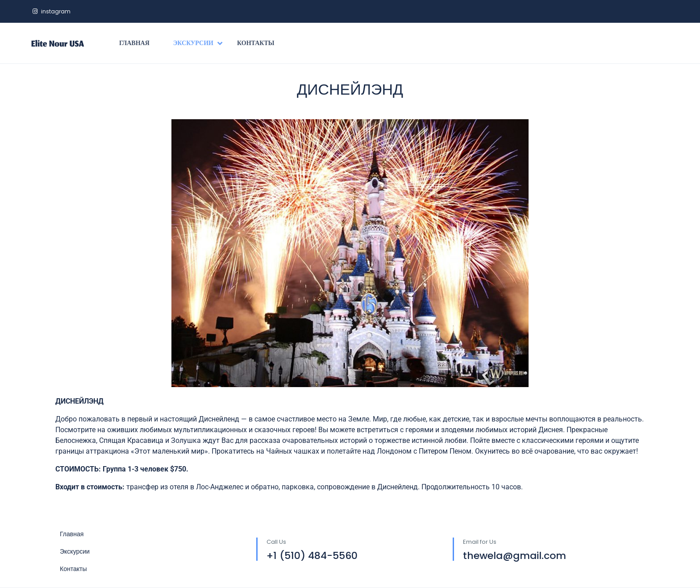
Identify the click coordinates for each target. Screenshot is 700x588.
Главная (134, 43)
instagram (52, 11)
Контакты (256, 43)
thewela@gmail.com (515, 556)
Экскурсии (198, 43)
